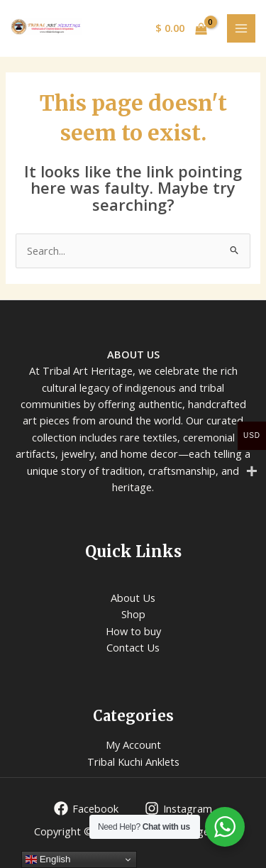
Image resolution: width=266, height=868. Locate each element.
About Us (133, 598)
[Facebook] (86, 808)
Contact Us (133, 647)
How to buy (133, 631)
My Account (133, 745)
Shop (133, 614)
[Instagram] (178, 808)
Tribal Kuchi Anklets (133, 762)
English (48, 859)
